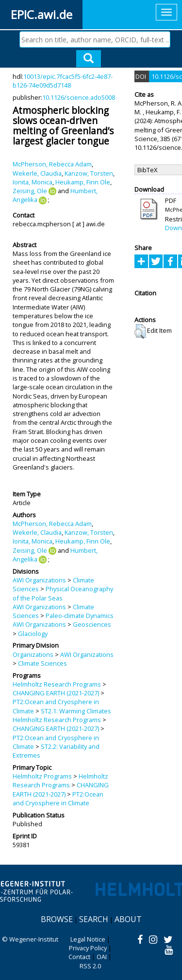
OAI (102, 957)
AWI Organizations (39, 580)
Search (94, 919)
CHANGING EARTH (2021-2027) (56, 693)
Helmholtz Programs (42, 776)
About (128, 919)
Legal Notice (88, 939)
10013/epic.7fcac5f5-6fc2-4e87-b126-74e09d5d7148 (63, 81)
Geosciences (92, 624)
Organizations (33, 654)
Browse (57, 919)
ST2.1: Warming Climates (76, 711)
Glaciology (33, 634)
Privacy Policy (88, 948)
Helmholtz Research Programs (57, 684)
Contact (79, 957)
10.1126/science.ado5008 (79, 97)
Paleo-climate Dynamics (80, 616)
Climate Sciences (42, 663)
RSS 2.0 (90, 966)
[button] (140, 331)
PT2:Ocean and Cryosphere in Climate (58, 799)
